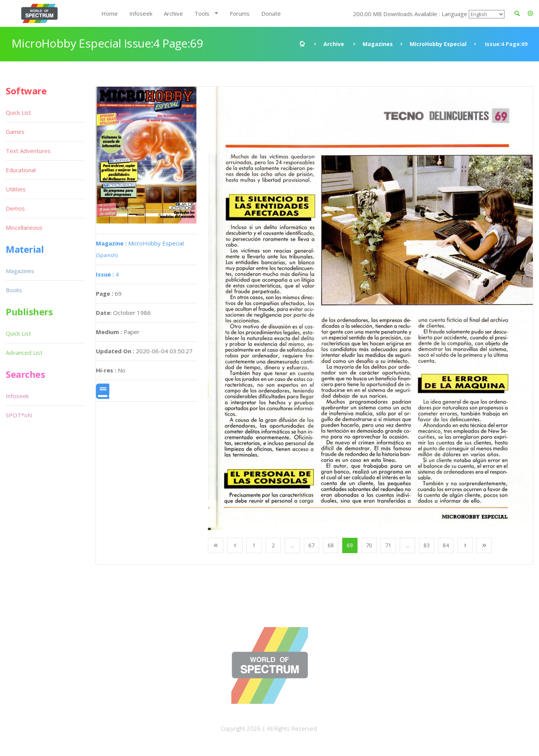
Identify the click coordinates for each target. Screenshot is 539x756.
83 (427, 545)
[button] (530, 13)
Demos (15, 208)
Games (15, 132)
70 (369, 545)
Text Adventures (28, 151)
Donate (271, 13)
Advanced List (24, 352)
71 (388, 545)
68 (331, 545)
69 (350, 545)
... (293, 545)
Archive (173, 13)
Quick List (18, 112)
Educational (21, 170)
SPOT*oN (19, 415)
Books (14, 290)
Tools (202, 13)
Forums (240, 13)
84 (446, 545)
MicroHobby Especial (438, 44)
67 (312, 545)
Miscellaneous (24, 227)
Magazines (378, 44)
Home (110, 13)
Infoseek (141, 13)
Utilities (16, 189)
